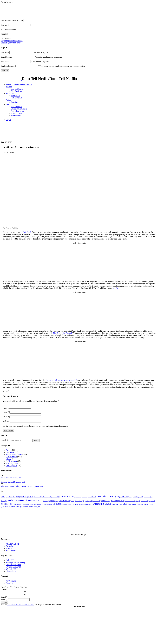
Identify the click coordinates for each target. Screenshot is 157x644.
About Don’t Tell (13, 545)
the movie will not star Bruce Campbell (61, 380)
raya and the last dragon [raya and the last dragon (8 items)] (44, 505)
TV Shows (10, 93)
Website (6, 422)
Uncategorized (12, 466)
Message (4, 600)
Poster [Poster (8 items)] (33, 505)
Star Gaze (15, 102)
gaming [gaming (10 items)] (89, 502)
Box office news (17, 111)
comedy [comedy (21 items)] (126, 497)
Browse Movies (17, 89)
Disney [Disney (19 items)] (138, 497)
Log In (9, 120)
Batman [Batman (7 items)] (78, 498)
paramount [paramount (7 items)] (26, 505)
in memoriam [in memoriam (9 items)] (130, 502)
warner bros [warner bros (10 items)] (34, 507)
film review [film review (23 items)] (67, 501)
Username (5, 52)
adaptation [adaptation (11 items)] (36, 498)
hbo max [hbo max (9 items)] (97, 502)
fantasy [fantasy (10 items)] (47, 502)
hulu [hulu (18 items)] (115, 501)
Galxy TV (10, 561)
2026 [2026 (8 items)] (18, 498)
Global (9, 460)
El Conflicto (11, 572)
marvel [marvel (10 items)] (145, 502)
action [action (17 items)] (26, 497)
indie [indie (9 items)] (122, 502)
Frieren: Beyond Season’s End (13, 483)
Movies (9, 87)
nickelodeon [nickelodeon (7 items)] (18, 505)
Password (5, 25)
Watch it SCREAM (13, 568)
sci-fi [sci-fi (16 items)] (57, 505)
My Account (11, 582)
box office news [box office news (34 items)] (108, 497)
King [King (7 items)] (138, 502)
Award (8, 451)
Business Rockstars (13, 565)
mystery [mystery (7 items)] (152, 502)
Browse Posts (16, 115)
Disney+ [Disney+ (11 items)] (148, 498)
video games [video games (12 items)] (22, 507)
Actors (9, 100)
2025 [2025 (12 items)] (12, 498)
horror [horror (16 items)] (106, 501)
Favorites (10, 584)
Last (24, 595)
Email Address (7, 57)
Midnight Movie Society (16, 563)
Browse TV (15, 96)
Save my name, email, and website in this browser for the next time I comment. (37, 427)
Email (6, 417)
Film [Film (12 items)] (55, 501)
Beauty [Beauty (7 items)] (85, 498)
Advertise (10, 547)
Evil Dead (27, 232)
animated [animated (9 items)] (56, 498)
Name (6, 413)
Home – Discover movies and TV (19, 85)
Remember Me (9, 30)
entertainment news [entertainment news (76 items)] (25, 501)
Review (6, 409)
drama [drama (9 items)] (4, 502)
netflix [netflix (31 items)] (7, 504)
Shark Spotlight (12, 464)
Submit (4, 603)
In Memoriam (16, 113)
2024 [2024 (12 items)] (4, 498)
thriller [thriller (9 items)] (147, 505)
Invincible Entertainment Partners (21, 605)
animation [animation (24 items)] (68, 497)
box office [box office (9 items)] (92, 498)
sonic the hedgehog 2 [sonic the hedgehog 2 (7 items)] (68, 505)
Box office (10, 453)
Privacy (9, 549)
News (8, 104)
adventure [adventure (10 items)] (47, 498)
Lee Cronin (117, 288)
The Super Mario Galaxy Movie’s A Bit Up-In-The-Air (23, 487)
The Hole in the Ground (62, 333)
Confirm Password (8, 66)
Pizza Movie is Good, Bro (11, 478)
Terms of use (11, 551)
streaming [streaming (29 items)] (101, 505)
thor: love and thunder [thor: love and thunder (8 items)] (136, 505)
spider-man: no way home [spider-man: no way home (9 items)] (84, 505)
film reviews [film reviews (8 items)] (80, 502)
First (24, 593)
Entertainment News (19, 109)
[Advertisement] (60, 9)
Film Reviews (16, 91)
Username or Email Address (12, 20)
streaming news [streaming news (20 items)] (119, 505)
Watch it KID (11, 570)
